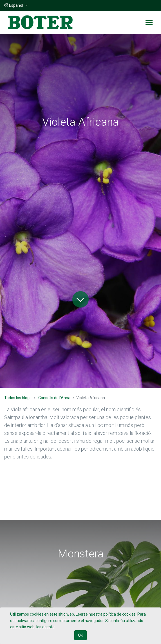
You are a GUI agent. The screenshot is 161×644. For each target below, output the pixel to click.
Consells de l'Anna (54, 398)
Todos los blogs (18, 398)
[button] (16, 5)
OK (80, 635)
